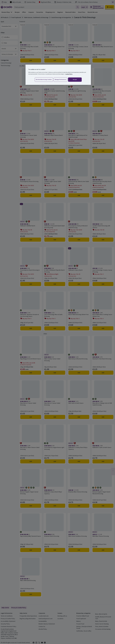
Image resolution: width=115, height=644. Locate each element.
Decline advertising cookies (44, 79)
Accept (75, 79)
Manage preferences (60, 79)
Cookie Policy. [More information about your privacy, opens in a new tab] (69, 74)
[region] (58, 75)
